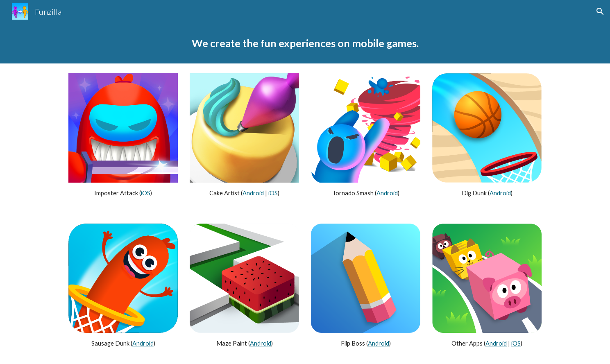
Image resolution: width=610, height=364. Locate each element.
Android (253, 193)
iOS (146, 193)
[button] (600, 11)
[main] (305, 43)
